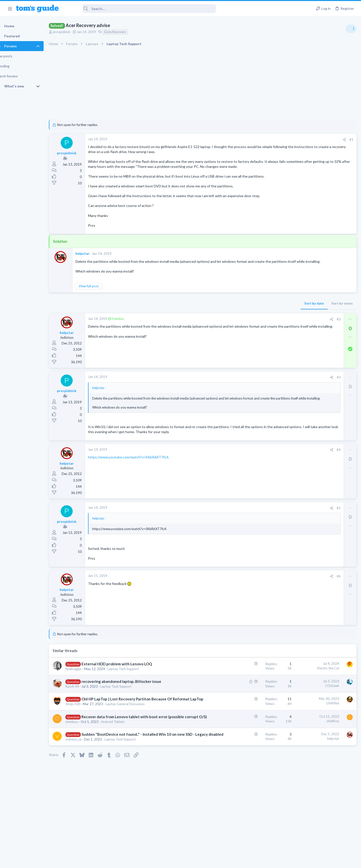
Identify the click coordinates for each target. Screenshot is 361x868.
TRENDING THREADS (298, 272)
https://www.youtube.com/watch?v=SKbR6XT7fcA (137, 481)
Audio (294, 307)
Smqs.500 (82, 739)
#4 (258, 474)
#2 (258, 334)
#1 (271, 140)
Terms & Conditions (228, 861)
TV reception (308, 341)
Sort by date (233, 318)
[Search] (141, 9)
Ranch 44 (81, 716)
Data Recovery (124, 32)
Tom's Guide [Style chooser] (320, 826)
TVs (293, 355)
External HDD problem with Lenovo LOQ (125, 688)
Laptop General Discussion (134, 739)
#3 (258, 392)
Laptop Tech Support (132, 693)
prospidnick (70, 32)
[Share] (264, 140)
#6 (258, 600)
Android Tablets (122, 762)
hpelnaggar (82, 693)
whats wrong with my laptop (320, 317)
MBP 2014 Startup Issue (317, 394)
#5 (258, 532)
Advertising (126, 861)
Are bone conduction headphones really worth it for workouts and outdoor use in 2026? (321, 288)
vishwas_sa (82, 785)
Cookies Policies (162, 861)
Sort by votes (261, 318)
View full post (97, 301)
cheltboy (81, 762)
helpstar (91, 263)
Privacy (193, 861)
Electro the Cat (248, 692)
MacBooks (298, 408)
